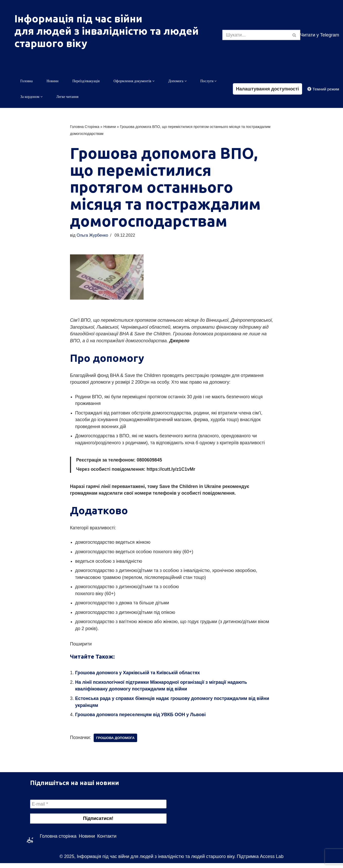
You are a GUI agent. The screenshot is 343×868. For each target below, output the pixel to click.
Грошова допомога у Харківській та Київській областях (139, 677)
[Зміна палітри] (323, 89)
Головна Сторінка (85, 127)
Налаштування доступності (267, 89)
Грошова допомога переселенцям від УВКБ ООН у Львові (142, 719)
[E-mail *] (98, 809)
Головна (27, 81)
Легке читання (67, 97)
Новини (52, 81)
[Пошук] (256, 35)
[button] (153, 81)
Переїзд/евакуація (86, 81)
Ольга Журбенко (93, 236)
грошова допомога (116, 743)
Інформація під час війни (78, 19)
